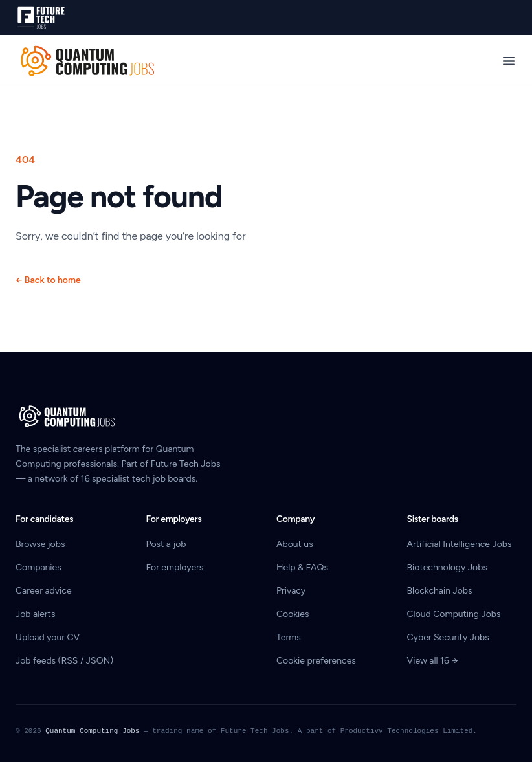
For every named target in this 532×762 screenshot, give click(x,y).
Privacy (291, 591)
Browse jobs (40, 544)
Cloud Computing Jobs (454, 614)
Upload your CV (48, 637)
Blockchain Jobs (440, 591)
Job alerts (35, 614)
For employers (175, 567)
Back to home (48, 280)
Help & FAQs (302, 567)
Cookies (293, 614)
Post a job (166, 544)
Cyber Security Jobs (448, 637)
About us (295, 544)
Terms (289, 637)
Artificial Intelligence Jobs (460, 544)
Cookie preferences (316, 661)
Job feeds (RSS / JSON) (64, 661)
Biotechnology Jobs (447, 567)
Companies (39, 567)
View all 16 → (433, 661)
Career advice (44, 591)
